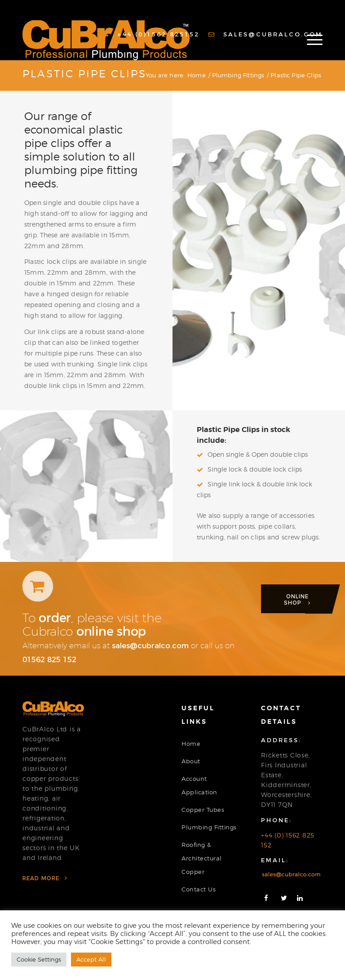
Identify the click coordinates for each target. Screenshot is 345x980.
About (191, 761)
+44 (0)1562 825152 (152, 34)
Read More (45, 878)
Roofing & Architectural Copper (202, 858)
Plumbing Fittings (209, 827)
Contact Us (199, 889)
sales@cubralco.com (265, 34)
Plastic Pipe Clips (84, 74)
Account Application (199, 785)
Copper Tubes (203, 810)
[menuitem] (152, 34)
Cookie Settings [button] (39, 959)
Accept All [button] (91, 959)
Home (191, 744)
